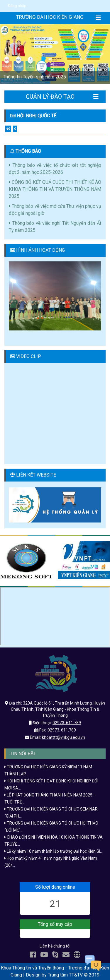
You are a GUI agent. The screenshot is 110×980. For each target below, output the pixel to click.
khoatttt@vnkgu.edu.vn (64, 737)
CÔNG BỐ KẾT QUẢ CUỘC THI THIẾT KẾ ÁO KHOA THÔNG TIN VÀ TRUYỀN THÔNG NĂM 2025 (55, 190)
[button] (8, 54)
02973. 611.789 (67, 723)
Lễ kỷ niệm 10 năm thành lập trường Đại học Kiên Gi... (54, 851)
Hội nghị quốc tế (37, 116)
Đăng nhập (17, 6)
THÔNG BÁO (28, 151)
